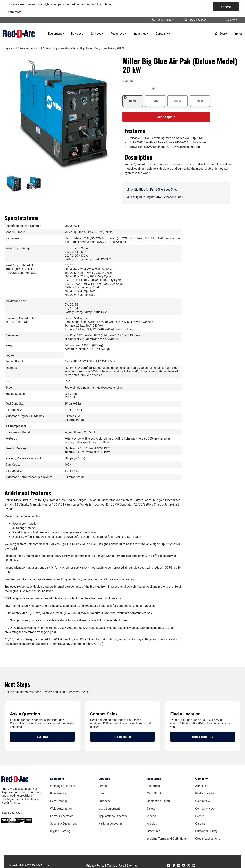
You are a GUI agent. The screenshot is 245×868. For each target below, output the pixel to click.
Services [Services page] (104, 779)
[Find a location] (195, 20)
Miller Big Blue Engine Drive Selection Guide (155, 197)
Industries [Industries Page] (153, 786)
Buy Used (77, 34)
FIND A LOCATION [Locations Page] (203, 737)
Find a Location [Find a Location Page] (205, 793)
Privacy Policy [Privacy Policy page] (95, 866)
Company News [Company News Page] (206, 809)
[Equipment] (11, 48)
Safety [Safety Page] (151, 809)
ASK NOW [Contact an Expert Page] (42, 737)
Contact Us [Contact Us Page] (203, 801)
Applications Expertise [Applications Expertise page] (113, 816)
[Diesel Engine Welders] (58, 48)
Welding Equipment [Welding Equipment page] (63, 786)
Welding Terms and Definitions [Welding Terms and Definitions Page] (167, 839)
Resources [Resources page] (154, 779)
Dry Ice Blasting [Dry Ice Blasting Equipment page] (60, 831)
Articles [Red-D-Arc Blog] (152, 824)
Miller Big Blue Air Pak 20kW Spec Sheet (152, 189)
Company (162, 34)
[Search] (222, 34)
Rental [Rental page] (103, 786)
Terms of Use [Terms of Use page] (116, 866)
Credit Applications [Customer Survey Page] (208, 839)
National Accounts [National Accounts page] (110, 824)
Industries (140, 34)
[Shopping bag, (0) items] (238, 34)
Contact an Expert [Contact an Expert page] (159, 801)
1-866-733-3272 (12, 813)
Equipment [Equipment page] (57, 779)
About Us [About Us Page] (201, 786)
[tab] (14, 184)
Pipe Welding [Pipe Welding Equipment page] (58, 793)
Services (96, 34)
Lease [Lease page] (102, 793)
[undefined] (127, 89)
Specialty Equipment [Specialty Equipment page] (63, 824)
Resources (117, 34)
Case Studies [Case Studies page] (155, 793)
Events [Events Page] (200, 816)
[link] (14, 12)
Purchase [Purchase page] (105, 801)
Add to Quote (166, 117)
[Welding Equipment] (31, 48)
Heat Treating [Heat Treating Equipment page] (59, 801)
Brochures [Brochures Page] (153, 831)
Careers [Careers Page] (200, 824)
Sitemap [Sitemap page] (132, 866)
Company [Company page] (202, 779)
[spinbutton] (140, 89)
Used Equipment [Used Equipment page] (109, 809)
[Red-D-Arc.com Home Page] (19, 34)
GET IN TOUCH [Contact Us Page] (122, 737)
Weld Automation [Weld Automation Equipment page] (61, 809)
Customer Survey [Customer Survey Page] (206, 831)
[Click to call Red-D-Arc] (162, 20)
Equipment (55, 34)
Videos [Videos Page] (151, 816)
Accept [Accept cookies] (226, 7)
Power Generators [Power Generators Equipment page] (62, 816)
